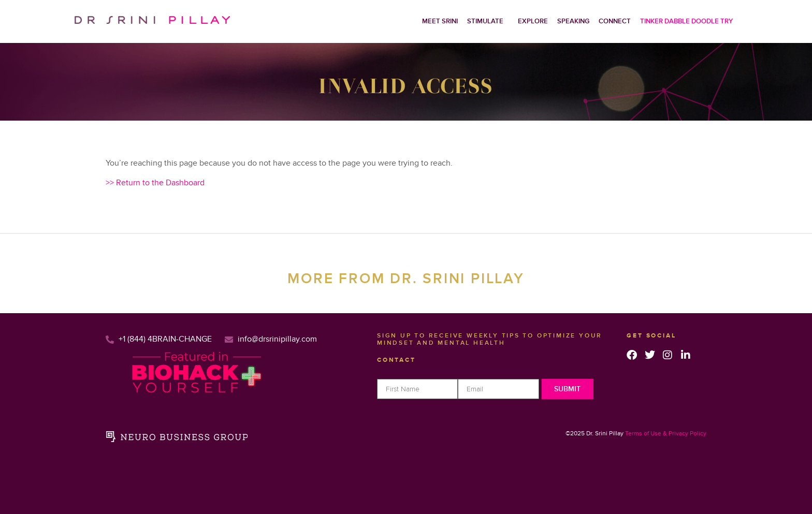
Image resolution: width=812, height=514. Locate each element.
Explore (533, 21)
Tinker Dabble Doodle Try (686, 21)
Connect (615, 21)
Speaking (573, 21)
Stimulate (485, 21)
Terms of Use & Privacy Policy (666, 434)
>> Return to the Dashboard (155, 183)
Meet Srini (440, 21)
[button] (488, 21)
